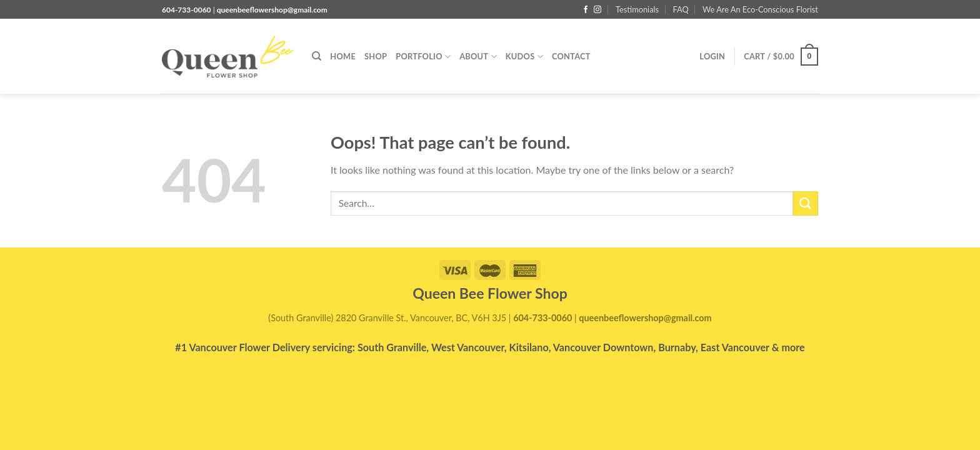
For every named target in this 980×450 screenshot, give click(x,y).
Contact (571, 56)
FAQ (680, 9)
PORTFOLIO (423, 57)
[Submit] (806, 203)
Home (343, 56)
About (478, 57)
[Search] (317, 56)
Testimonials (637, 9)
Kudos (524, 57)
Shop (376, 56)
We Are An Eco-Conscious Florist (760, 9)
